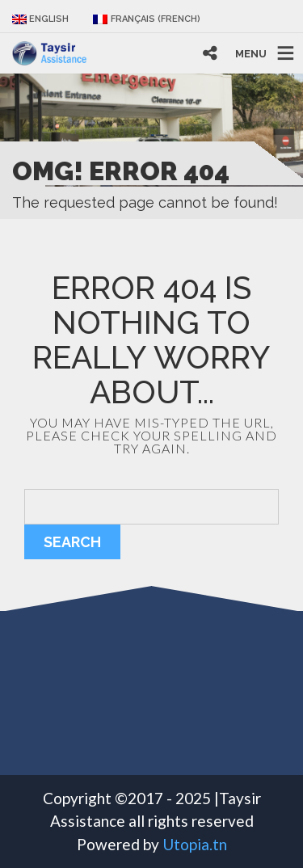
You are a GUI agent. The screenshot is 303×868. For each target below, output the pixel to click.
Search (72, 542)
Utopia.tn (195, 844)
